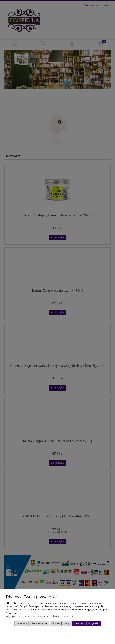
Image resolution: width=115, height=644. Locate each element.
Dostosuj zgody (61, 624)
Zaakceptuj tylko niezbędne (32, 624)
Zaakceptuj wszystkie (86, 624)
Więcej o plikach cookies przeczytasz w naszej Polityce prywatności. (40, 616)
